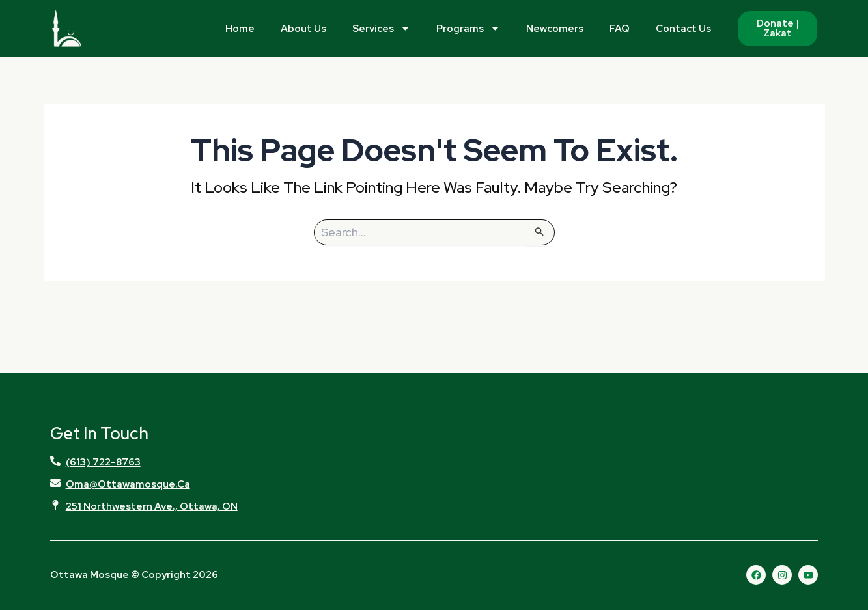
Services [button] (381, 28)
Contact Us (683, 29)
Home (240, 29)
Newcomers (555, 29)
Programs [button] (468, 28)
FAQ (620, 29)
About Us (303, 29)
